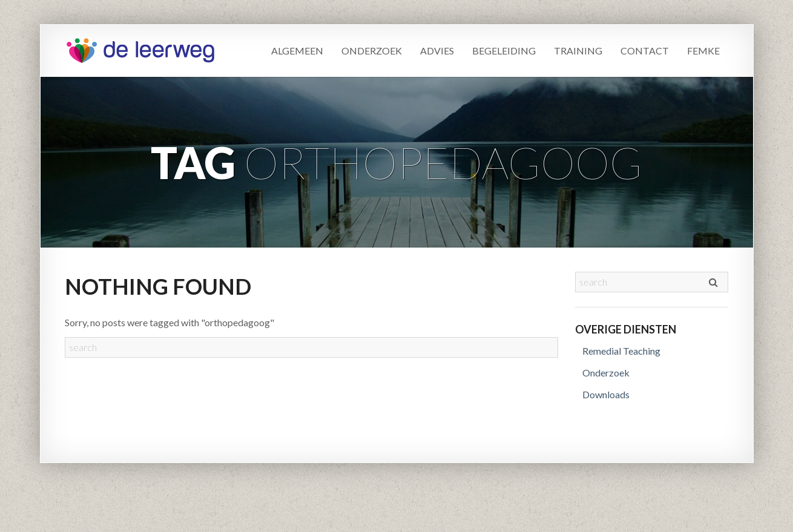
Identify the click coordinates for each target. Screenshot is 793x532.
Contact (645, 51)
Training (578, 51)
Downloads (606, 394)
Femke (703, 51)
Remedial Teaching (621, 351)
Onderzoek (372, 51)
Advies (437, 51)
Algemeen (297, 51)
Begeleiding (504, 51)
